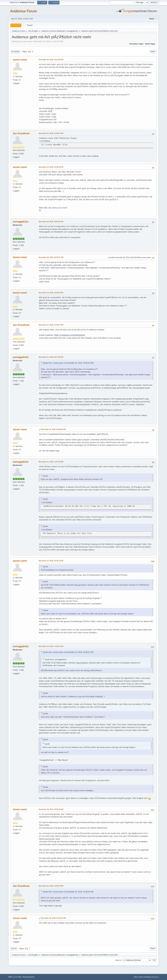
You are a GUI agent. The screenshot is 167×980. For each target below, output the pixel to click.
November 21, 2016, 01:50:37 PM (51, 325)
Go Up (14, 949)
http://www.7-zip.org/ (53, 906)
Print (153, 52)
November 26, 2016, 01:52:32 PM (53, 918)
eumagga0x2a (72, 31)
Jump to (118, 960)
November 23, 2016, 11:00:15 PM (51, 646)
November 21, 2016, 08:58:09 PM (53, 429)
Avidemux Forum (23, 11)
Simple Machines (28, 977)
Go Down (15, 52)
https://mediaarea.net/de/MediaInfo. (70, 335)
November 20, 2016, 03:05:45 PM (51, 222)
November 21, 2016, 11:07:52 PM (51, 462)
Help (135, 977)
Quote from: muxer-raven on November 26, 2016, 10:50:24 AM (68, 892)
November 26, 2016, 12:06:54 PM (51, 886)
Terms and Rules (145, 977)
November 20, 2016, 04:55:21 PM (51, 257)
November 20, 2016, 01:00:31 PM (51, 133)
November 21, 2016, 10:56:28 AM (51, 293)
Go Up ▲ (155, 977)
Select (47, 141)
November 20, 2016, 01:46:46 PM (51, 167)
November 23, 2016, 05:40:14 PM (51, 561)
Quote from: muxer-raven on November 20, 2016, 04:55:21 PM (68, 363)
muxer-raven (20, 60)
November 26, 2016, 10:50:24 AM (51, 809)
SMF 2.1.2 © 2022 (15, 977)
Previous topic (137, 44)
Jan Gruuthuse (21, 133)
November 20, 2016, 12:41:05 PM (51, 60)
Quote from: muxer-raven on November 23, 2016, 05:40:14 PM (68, 652)
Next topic (150, 44)
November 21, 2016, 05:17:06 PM (51, 357)
